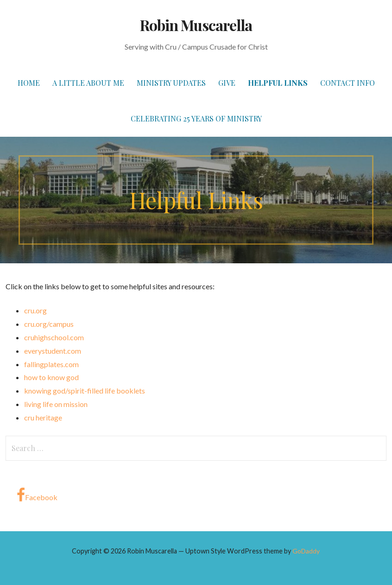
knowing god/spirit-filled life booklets (85, 391)
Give (227, 83)
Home (29, 83)
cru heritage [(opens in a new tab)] (43, 417)
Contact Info (348, 83)
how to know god (51, 377)
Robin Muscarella (196, 25)
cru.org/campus (49, 324)
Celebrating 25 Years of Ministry (196, 118)
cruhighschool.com (54, 337)
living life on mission (56, 404)
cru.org (35, 310)
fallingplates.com (51, 364)
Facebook (37, 495)
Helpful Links (278, 83)
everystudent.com (53, 351)
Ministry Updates (171, 83)
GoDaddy (306, 551)
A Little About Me (88, 83)
